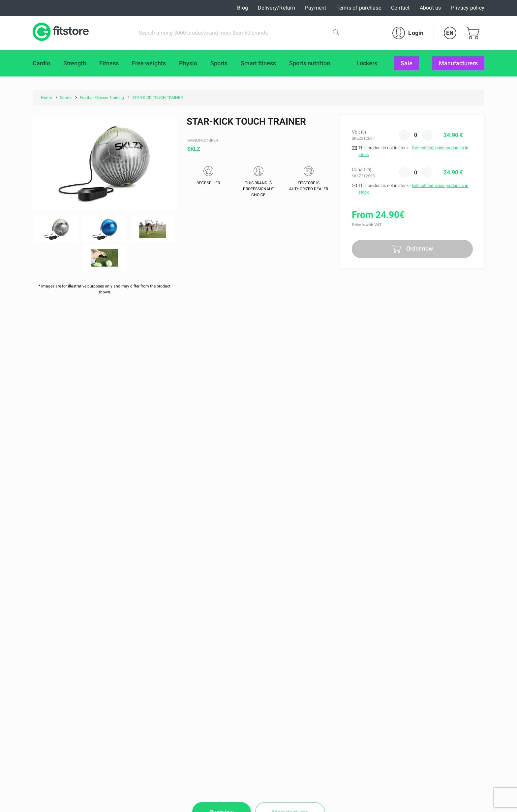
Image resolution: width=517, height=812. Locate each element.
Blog (243, 8)
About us (430, 8)
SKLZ (194, 149)
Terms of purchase (359, 8)
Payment (316, 8)
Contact (400, 8)
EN (450, 33)
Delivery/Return (276, 8)
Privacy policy (468, 8)
